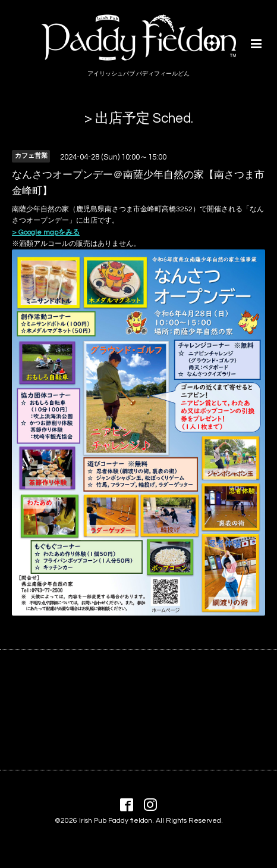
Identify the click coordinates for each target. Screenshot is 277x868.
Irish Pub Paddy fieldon (116, 821)
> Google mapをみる (46, 232)
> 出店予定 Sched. (139, 119)
